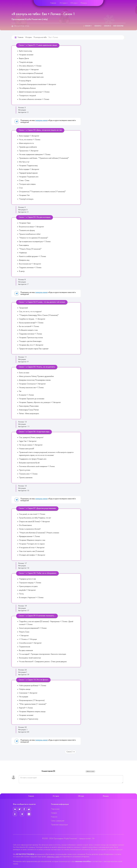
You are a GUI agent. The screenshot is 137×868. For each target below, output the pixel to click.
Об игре (74, 3)
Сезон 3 (107, 26)
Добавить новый (90, 771)
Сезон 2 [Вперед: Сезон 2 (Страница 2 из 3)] (71, 752)
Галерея (54, 813)
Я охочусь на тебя (40, 37)
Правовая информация (59, 825)
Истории (63, 3)
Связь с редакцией (58, 821)
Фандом (84, 3)
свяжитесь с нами (53, 857)
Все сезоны (118, 26)
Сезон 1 (88, 26)
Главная (53, 3)
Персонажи (55, 809)
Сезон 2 (98, 26)
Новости (54, 817)
